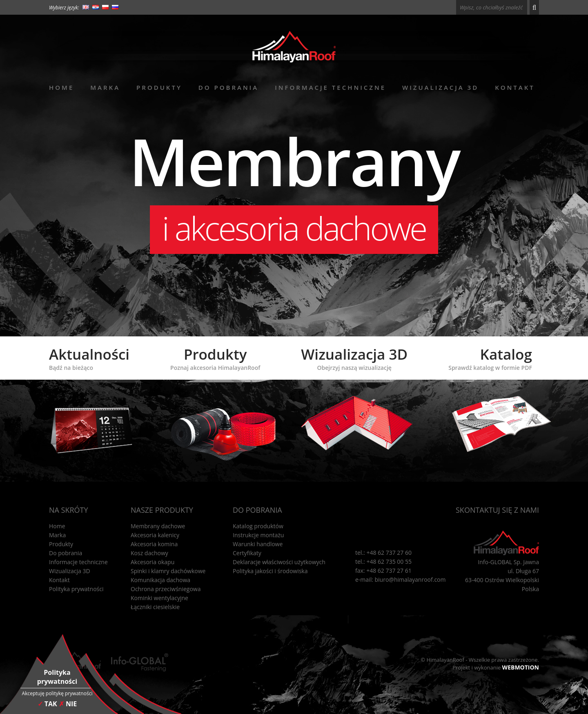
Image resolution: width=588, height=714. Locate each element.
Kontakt (515, 87)
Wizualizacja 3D (440, 87)
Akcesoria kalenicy (155, 535)
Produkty (159, 87)
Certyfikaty (247, 553)
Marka (105, 87)
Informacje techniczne (330, 87)
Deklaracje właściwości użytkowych (279, 562)
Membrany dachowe (158, 526)
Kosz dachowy (149, 553)
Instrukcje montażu (258, 535)
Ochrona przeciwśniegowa (166, 589)
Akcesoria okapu (153, 562)
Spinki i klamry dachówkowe (168, 571)
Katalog (490, 358)
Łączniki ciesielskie (155, 607)
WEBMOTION (521, 667)
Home (61, 87)
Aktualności (89, 358)
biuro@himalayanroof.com (410, 579)
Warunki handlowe (258, 544)
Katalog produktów (258, 526)
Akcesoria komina (154, 544)
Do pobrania (228, 87)
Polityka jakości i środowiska (270, 571)
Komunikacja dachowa (160, 580)
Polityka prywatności (76, 589)
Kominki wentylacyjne (159, 598)
